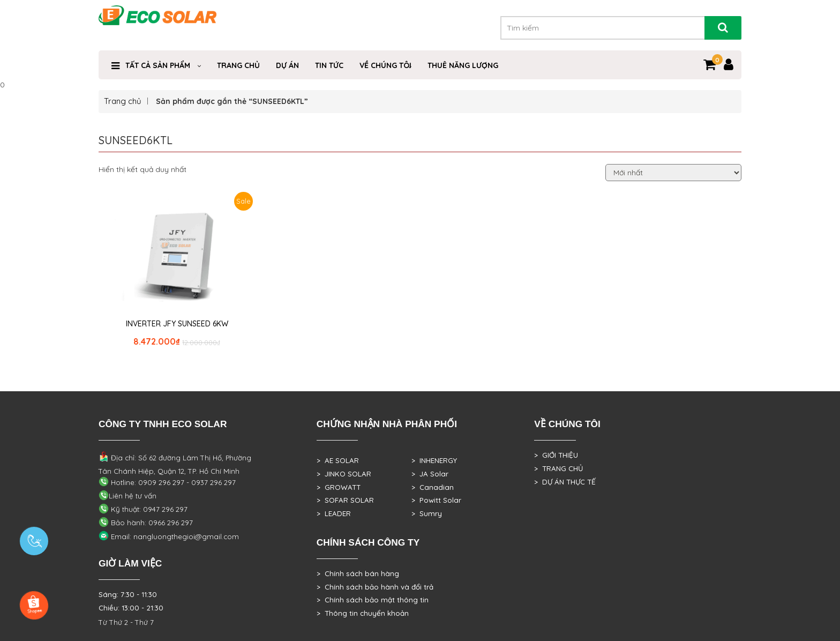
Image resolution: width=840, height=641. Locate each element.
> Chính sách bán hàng (358, 573)
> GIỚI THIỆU (556, 455)
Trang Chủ (238, 65)
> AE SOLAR (338, 460)
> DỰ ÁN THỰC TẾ (565, 482)
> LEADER (334, 513)
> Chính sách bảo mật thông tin (373, 600)
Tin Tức (329, 65)
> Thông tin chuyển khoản (363, 613)
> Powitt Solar (436, 500)
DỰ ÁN (287, 65)
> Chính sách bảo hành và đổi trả (375, 587)
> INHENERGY (434, 460)
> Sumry (427, 513)
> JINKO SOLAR (344, 474)
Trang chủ (123, 101)
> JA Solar (430, 474)
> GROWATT (339, 487)
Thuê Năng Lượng (463, 65)
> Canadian (433, 487)
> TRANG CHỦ (558, 468)
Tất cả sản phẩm (158, 65)
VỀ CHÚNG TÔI (385, 65)
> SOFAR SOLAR (345, 500)
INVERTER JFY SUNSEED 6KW (177, 324)
